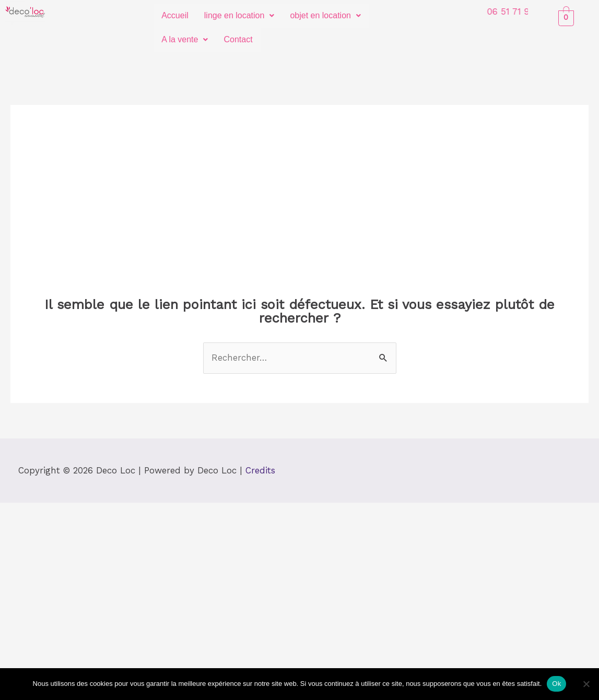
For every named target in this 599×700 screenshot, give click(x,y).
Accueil (175, 15)
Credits (260, 470)
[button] (239, 16)
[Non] (586, 684)
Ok (556, 684)
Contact (238, 39)
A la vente (185, 39)
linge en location (239, 15)
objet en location (325, 15)
